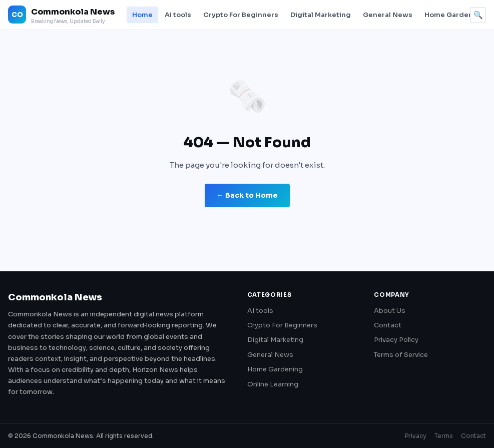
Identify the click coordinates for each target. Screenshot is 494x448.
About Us (390, 311)
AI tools (178, 15)
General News (388, 15)
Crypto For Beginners (241, 15)
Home (142, 15)
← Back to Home (247, 195)
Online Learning (273, 384)
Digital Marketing (321, 15)
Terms (444, 436)
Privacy (416, 436)
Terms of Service (401, 355)
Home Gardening (454, 15)
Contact (388, 325)
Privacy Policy (396, 340)
